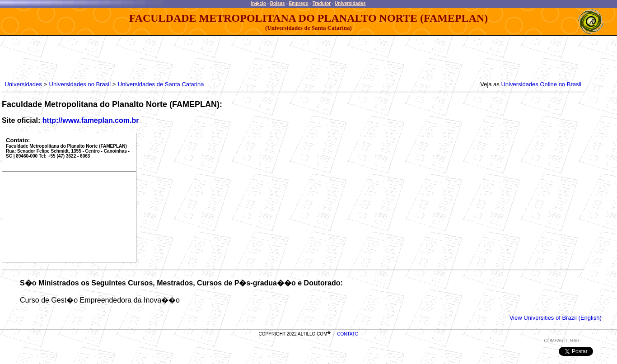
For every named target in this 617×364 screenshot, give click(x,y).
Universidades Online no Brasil (541, 84)
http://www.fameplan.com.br (91, 120)
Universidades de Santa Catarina (161, 84)
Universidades (350, 3)
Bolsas (278, 3)
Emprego (298, 3)
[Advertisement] (168, 56)
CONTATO (348, 334)
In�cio (259, 3)
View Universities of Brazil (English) (556, 318)
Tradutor (322, 3)
